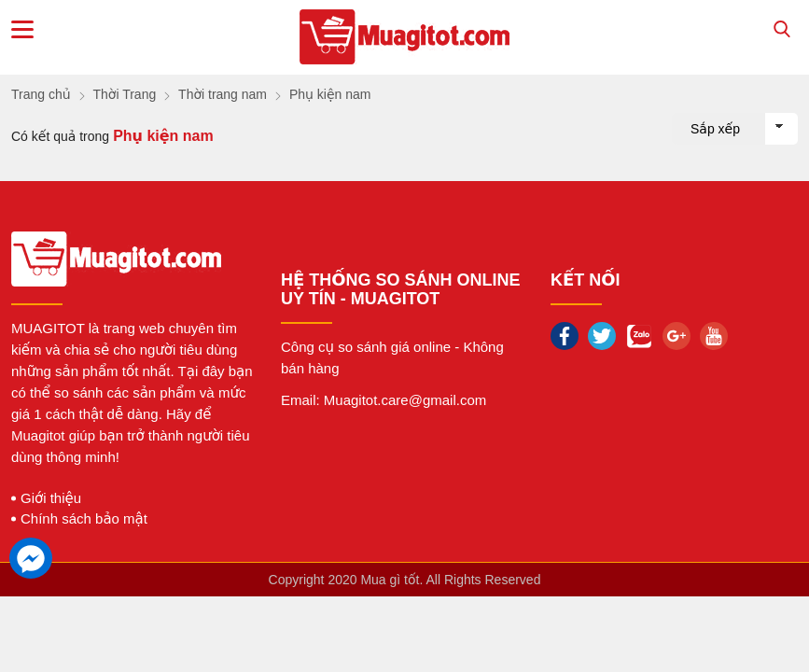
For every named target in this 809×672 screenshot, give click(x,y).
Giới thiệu (51, 498)
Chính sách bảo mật (84, 518)
